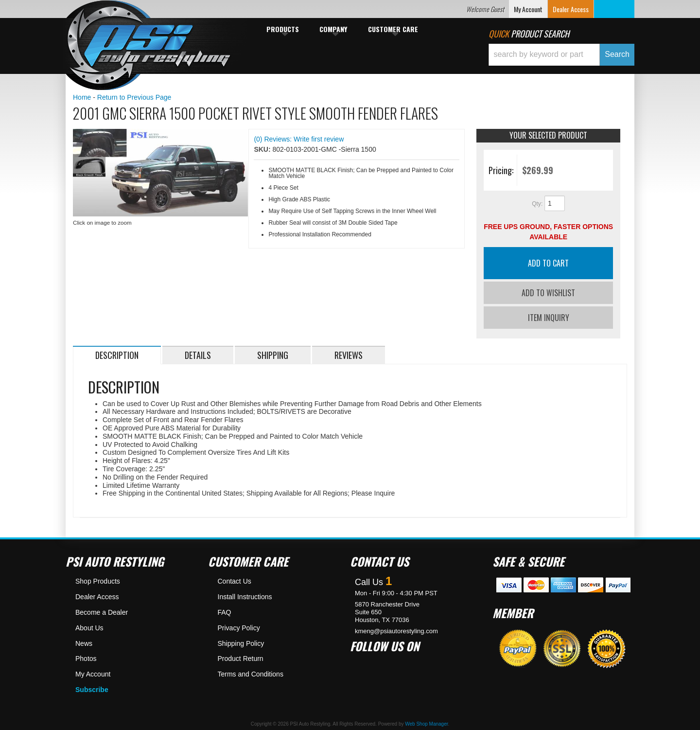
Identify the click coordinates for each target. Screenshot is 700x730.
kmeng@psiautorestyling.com (396, 629)
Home (82, 97)
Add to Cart (548, 263)
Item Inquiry (549, 315)
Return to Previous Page (134, 97)
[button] (561, 55)
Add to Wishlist (548, 293)
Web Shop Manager (426, 721)
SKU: (263, 149)
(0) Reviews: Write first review (299, 139)
